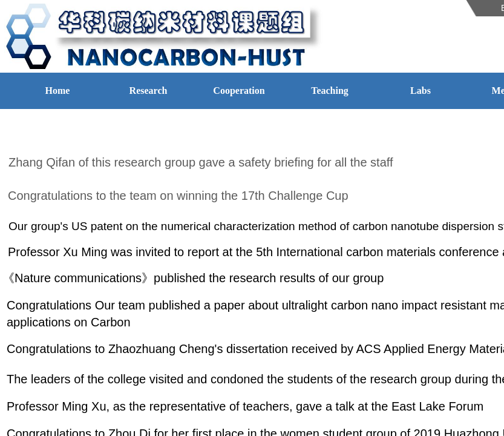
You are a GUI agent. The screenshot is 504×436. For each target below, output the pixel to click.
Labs (421, 91)
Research (149, 91)
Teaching (330, 91)
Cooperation (239, 91)
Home (58, 91)
